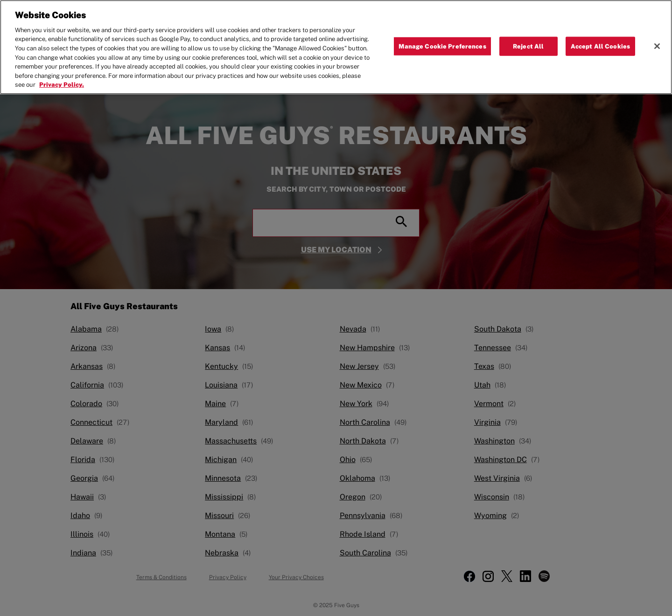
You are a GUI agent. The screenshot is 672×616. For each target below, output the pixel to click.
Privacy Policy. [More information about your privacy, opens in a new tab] (62, 82)
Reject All (528, 44)
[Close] (657, 44)
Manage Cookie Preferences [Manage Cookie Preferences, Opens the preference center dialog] (442, 44)
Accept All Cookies (600, 44)
